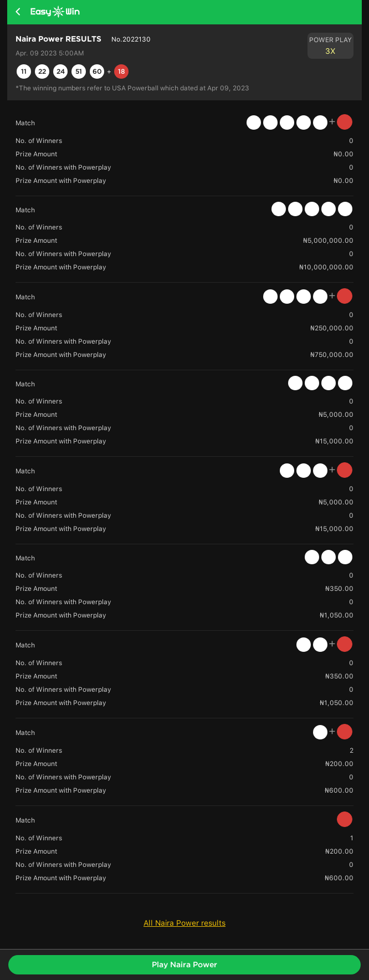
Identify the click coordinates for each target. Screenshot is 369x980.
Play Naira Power (184, 964)
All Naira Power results (184, 923)
